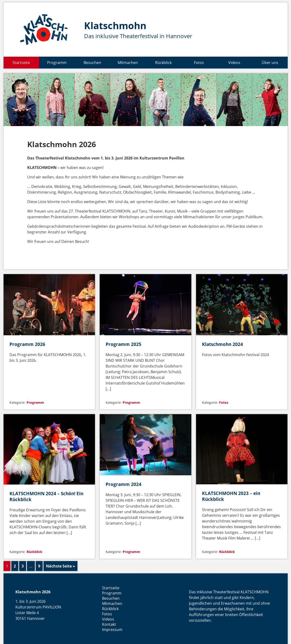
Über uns (270, 63)
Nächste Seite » (60, 566)
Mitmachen (128, 63)
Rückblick (163, 63)
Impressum (112, 630)
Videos (234, 63)
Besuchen (92, 63)
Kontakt (109, 624)
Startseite (21, 63)
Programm (57, 63)
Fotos (199, 63)
